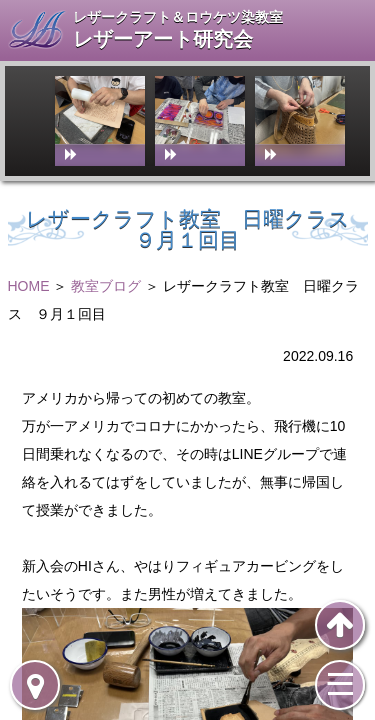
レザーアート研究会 (163, 39)
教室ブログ (106, 286)
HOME (29, 286)
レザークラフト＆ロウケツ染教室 (178, 17)
